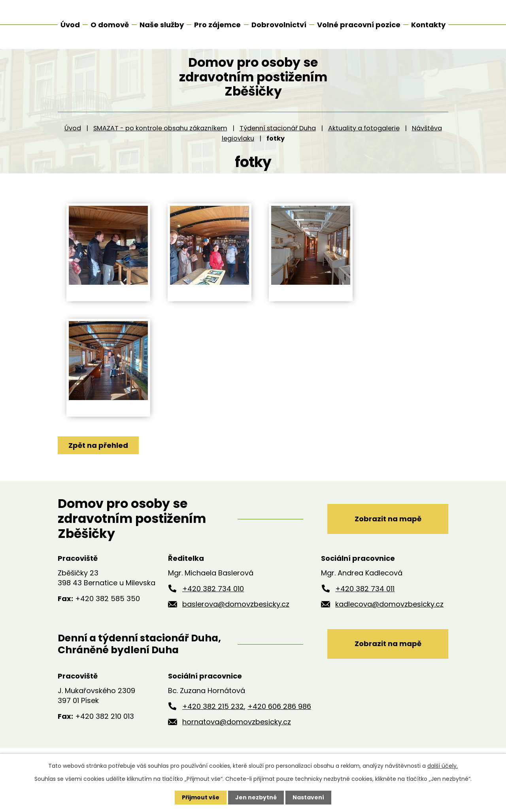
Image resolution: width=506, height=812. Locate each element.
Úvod (73, 137)
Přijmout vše (201, 797)
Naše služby (162, 25)
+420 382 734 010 (213, 597)
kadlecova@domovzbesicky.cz (389, 613)
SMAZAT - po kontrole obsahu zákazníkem (160, 137)
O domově (110, 25)
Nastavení (308, 797)
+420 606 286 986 (279, 715)
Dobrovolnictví (279, 25)
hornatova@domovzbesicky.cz (237, 730)
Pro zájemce (217, 25)
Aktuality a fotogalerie (364, 137)
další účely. (443, 766)
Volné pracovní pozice (359, 25)
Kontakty (428, 25)
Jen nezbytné (256, 797)
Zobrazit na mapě (388, 527)
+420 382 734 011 (365, 597)
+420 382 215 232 (213, 715)
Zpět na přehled (98, 454)
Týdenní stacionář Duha (278, 137)
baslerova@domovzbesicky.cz (236, 613)
